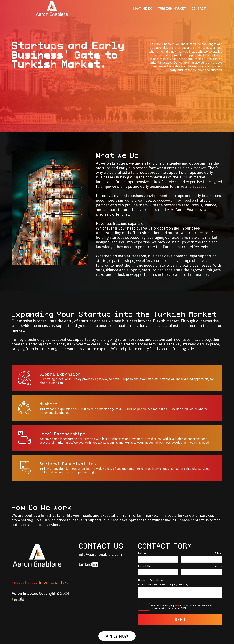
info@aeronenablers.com (100, 554)
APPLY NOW (117, 636)
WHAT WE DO (143, 9)
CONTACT (199, 9)
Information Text (53, 582)
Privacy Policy (23, 582)
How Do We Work (42, 508)
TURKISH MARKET (172, 9)
